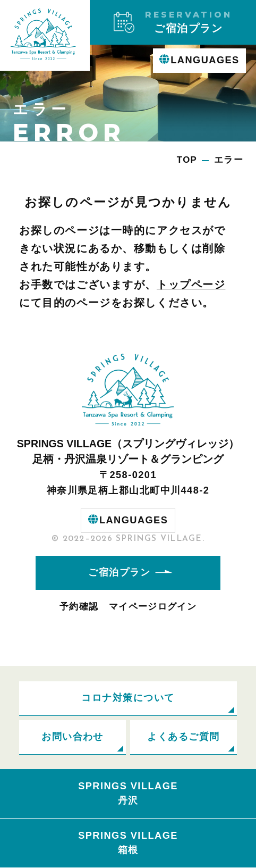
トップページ (191, 285)
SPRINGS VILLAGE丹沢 (128, 793)
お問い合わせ (72, 737)
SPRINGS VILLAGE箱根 (128, 843)
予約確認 (79, 607)
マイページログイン (153, 607)
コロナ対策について (128, 698)
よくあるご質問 (183, 737)
